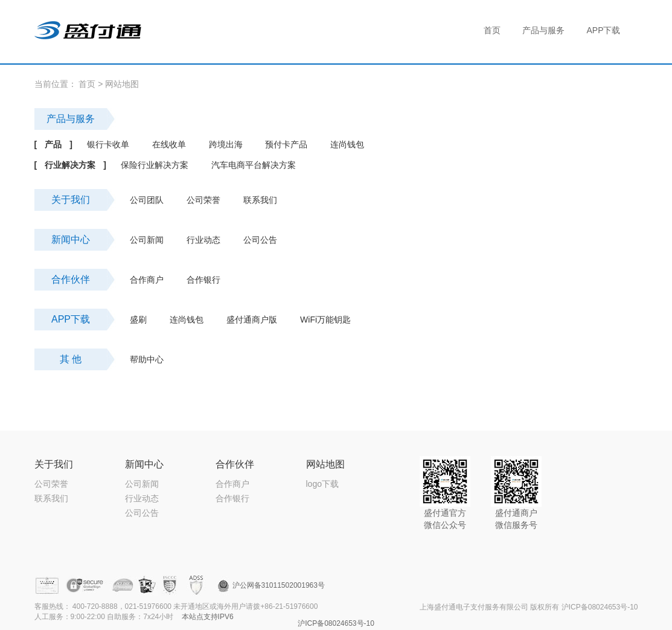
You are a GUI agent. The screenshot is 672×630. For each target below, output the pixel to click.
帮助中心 (147, 359)
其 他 (71, 359)
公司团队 (147, 200)
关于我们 (71, 200)
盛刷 (138, 320)
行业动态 (203, 240)
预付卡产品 (286, 144)
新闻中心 (71, 239)
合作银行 (203, 280)
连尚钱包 (347, 144)
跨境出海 (226, 144)
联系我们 (260, 200)
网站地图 (122, 84)
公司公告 (260, 240)
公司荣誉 (203, 200)
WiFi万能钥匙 (325, 320)
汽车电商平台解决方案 (254, 165)
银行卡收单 (108, 144)
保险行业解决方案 (155, 165)
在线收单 (169, 144)
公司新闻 (147, 240)
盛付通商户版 (252, 320)
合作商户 (147, 280)
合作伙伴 (71, 279)
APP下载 (71, 319)
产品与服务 (71, 119)
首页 (87, 84)
